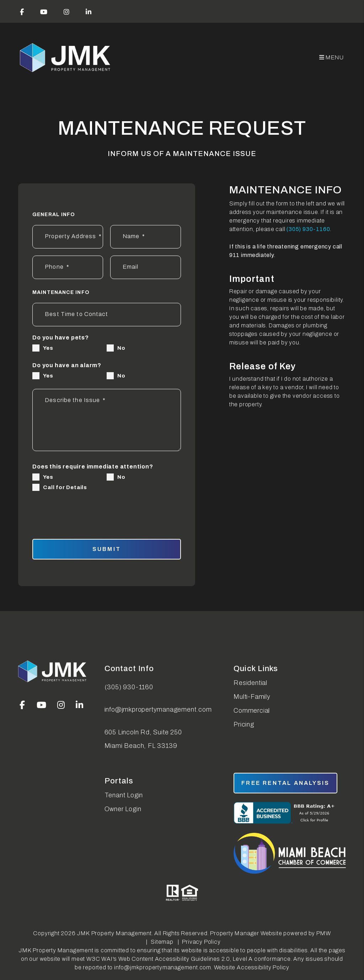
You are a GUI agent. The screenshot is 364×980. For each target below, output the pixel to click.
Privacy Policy (201, 942)
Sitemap (162, 942)
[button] (22, 11)
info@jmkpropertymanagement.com (158, 709)
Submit (107, 549)
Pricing (244, 724)
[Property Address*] (68, 237)
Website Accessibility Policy (252, 967)
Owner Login (123, 809)
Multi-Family (252, 697)
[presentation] (123, 511)
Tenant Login (124, 795)
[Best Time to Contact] (107, 315)
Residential (250, 683)
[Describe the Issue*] (107, 420)
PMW (323, 933)
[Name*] (146, 237)
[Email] (146, 267)
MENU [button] (332, 57)
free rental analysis (285, 783)
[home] (66, 58)
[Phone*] (68, 267)
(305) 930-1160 (308, 229)
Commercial (252, 711)
